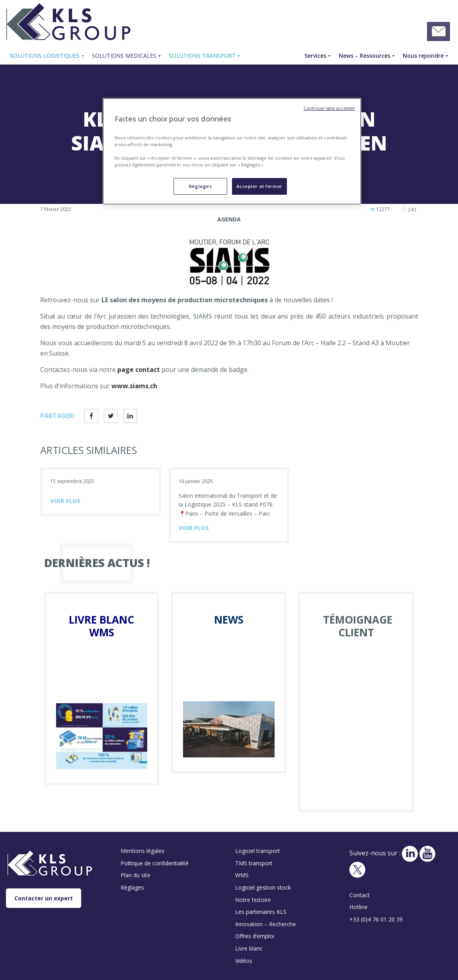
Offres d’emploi (255, 936)
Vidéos (244, 961)
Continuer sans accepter (329, 108)
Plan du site (135, 875)
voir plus (65, 501)
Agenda (229, 219)
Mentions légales (142, 851)
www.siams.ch (134, 386)
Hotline (359, 907)
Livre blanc (249, 948)
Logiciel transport (258, 851)
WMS (242, 875)
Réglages (132, 887)
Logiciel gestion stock (263, 887)
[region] (232, 151)
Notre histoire (253, 900)
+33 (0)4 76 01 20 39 (376, 919)
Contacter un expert (44, 898)
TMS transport (254, 863)
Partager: (57, 416)
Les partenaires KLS (261, 912)
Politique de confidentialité (155, 863)
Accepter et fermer (259, 186)
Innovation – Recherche (266, 924)
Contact (360, 895)
